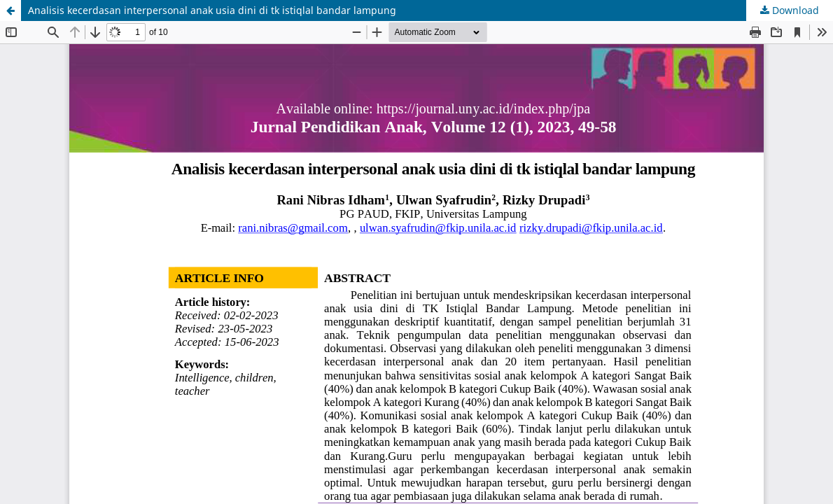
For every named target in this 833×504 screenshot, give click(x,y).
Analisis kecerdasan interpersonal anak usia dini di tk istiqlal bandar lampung (212, 10)
